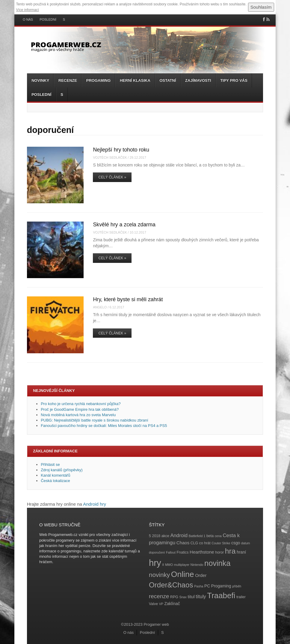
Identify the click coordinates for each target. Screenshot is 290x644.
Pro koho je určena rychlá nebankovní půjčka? (81, 404)
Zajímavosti (198, 80)
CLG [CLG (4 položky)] (194, 543)
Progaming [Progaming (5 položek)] (221, 586)
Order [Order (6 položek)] (201, 575)
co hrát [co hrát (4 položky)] (205, 543)
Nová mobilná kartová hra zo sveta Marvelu (78, 415)
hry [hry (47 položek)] (155, 563)
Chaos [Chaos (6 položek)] (183, 543)
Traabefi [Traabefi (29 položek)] (221, 595)
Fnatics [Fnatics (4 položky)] (183, 552)
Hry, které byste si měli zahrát (128, 299)
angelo (100, 307)
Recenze (68, 80)
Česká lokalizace (55, 481)
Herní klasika (135, 80)
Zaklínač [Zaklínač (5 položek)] (172, 604)
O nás (28, 20)
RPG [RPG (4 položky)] (174, 597)
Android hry (95, 504)
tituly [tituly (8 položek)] (201, 597)
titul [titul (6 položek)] (191, 597)
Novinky (40, 80)
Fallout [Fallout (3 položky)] (171, 552)
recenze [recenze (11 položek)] (159, 596)
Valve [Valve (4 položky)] (153, 604)
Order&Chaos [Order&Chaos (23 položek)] (171, 585)
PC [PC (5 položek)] (207, 586)
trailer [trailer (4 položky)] (241, 597)
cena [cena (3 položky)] (218, 536)
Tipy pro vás (234, 80)
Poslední (48, 20)
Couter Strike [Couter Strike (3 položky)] (221, 543)
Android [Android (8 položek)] (179, 535)
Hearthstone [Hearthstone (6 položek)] (202, 552)
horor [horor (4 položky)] (219, 552)
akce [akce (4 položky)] (165, 536)
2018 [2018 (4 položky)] (156, 536)
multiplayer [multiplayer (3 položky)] (182, 565)
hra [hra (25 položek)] (230, 551)
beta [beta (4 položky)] (210, 536)
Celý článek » (112, 177)
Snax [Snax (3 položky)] (183, 597)
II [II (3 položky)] (163, 565)
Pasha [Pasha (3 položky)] (199, 586)
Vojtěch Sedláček (110, 157)
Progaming (98, 80)
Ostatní (168, 80)
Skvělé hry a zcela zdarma (124, 225)
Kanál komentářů (55, 475)
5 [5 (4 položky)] (150, 536)
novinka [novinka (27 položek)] (217, 563)
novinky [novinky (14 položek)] (159, 575)
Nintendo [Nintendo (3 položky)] (197, 565)
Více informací (27, 10)
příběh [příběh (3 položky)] (237, 586)
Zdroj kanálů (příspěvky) (62, 470)
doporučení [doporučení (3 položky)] (157, 552)
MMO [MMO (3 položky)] (169, 565)
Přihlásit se (50, 465)
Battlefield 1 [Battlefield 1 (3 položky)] (197, 536)
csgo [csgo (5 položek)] (236, 543)
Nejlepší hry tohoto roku (121, 150)
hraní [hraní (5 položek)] (241, 552)
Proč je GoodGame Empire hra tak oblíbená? (80, 409)
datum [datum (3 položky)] (246, 543)
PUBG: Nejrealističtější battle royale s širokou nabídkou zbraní (94, 420)
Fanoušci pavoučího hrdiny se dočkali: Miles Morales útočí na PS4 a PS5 (104, 426)
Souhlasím (261, 7)
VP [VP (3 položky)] (161, 604)
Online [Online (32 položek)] (183, 574)
